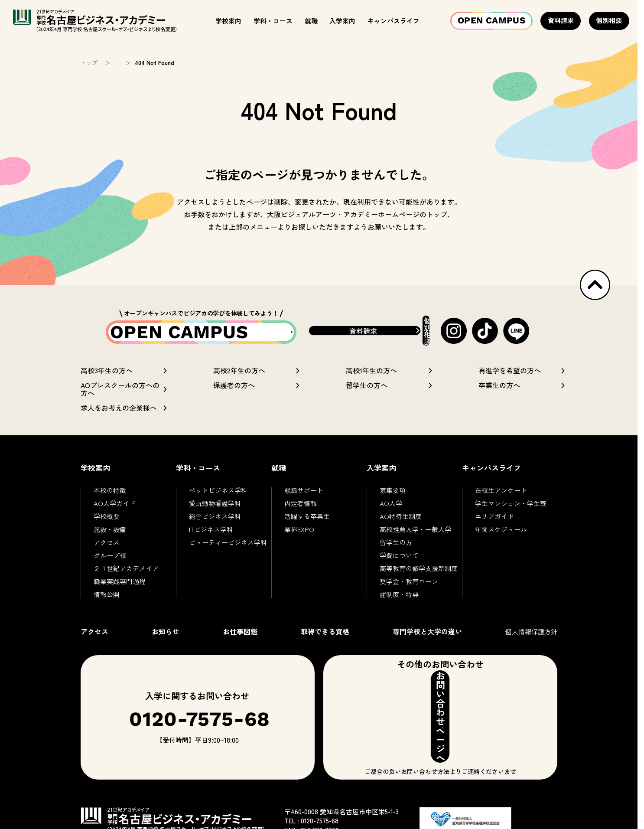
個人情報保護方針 (531, 638)
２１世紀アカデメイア (126, 575)
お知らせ (166, 638)
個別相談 (609, 20)
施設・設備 (110, 536)
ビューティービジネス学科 (228, 549)
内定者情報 (301, 510)
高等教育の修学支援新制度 (419, 575)
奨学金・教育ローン (409, 588)
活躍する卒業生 (307, 523)
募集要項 (393, 497)
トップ (89, 63)
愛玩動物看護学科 (215, 510)
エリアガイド (494, 523)
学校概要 (107, 523)
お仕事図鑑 (240, 638)
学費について (399, 562)
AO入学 (391, 510)
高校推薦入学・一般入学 (415, 536)
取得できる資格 (325, 638)
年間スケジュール (501, 536)
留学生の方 (396, 549)
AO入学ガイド (115, 510)
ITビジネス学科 (211, 536)
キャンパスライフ (394, 21)
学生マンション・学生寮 (511, 510)
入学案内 (342, 21)
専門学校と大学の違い (427, 638)
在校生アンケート (501, 497)
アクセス (107, 549)
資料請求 (561, 20)
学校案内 (228, 21)
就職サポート (304, 497)
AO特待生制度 (401, 523)
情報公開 (107, 601)
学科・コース (273, 21)
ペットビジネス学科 (218, 497)
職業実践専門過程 (120, 588)
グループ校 (110, 562)
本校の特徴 (110, 497)
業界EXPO (299, 536)
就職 (311, 21)
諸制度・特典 (399, 601)
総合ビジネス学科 (215, 523)
